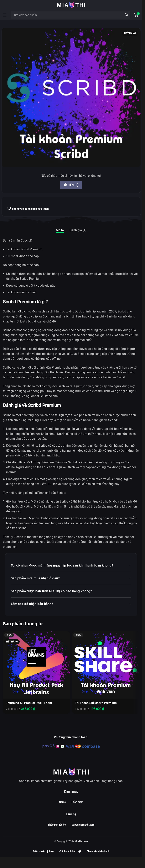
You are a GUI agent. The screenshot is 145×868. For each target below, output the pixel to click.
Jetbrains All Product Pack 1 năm (29, 703)
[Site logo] (71, 5)
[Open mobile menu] (5, 15)
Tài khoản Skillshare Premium (96, 703)
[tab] (60, 230)
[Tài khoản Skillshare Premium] (106, 665)
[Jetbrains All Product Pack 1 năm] (36, 665)
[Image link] (71, 772)
